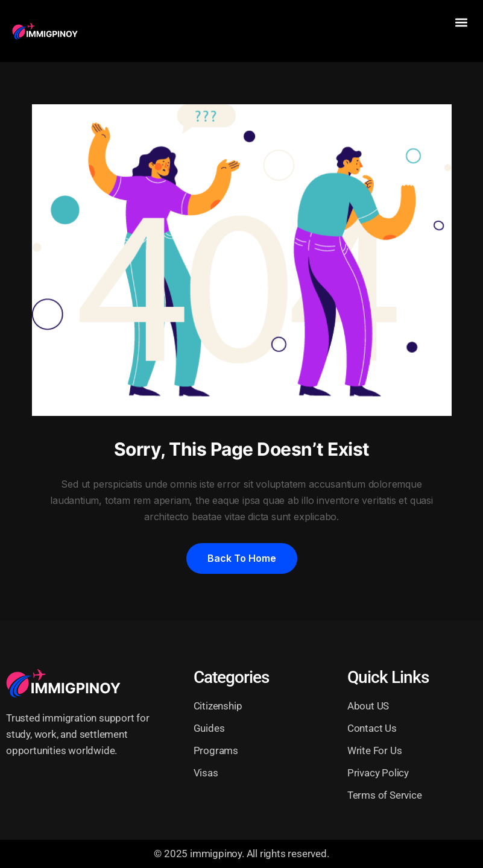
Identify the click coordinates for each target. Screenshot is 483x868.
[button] (461, 22)
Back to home (242, 558)
